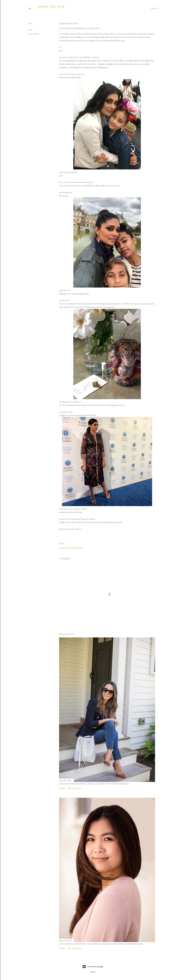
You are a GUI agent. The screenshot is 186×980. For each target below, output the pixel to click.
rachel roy (81, 34)
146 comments (75, 788)
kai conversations (34, 34)
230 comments (75, 949)
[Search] (154, 8)
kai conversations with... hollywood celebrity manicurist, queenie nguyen (101, 944)
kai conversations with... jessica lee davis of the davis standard (94, 784)
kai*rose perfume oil (132, 34)
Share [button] (30, 23)
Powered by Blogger (93, 967)
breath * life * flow (51, 7)
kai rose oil (63, 304)
